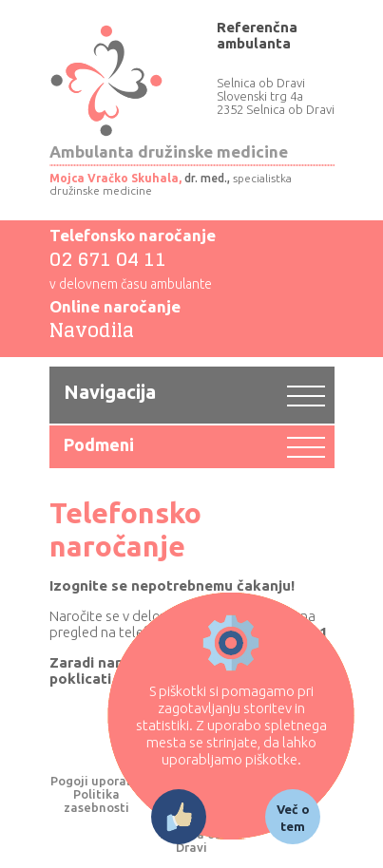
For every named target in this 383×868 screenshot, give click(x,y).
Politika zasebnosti (96, 801)
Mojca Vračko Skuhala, (115, 178)
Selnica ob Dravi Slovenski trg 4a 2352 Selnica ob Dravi (276, 96)
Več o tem (293, 818)
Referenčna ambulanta (257, 35)
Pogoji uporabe (96, 781)
